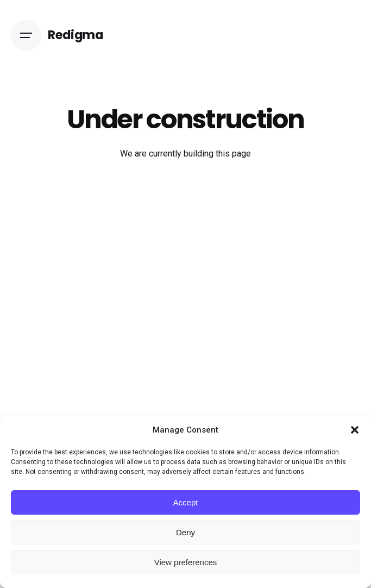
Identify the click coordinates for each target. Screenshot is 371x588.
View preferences (186, 562)
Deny (185, 532)
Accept (186, 502)
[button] (355, 430)
